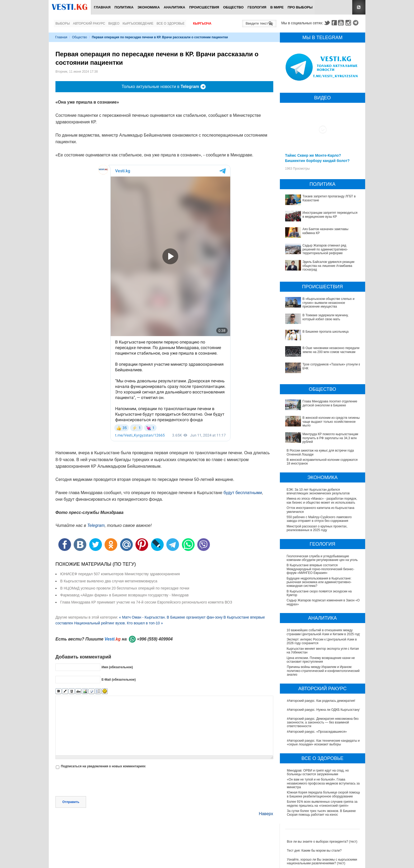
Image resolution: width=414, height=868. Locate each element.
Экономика (149, 7)
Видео (114, 24)
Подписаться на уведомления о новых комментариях (103, 766)
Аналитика (174, 7)
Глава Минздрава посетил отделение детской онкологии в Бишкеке (330, 403)
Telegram (356, 23)
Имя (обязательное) (117, 667)
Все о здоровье (171, 24)
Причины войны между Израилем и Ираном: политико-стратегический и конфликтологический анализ (323, 671)
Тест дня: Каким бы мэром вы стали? (314, 851)
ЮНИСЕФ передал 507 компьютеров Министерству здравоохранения (120, 574)
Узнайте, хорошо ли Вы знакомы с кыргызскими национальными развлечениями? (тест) (322, 861)
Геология (257, 7)
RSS (359, 7)
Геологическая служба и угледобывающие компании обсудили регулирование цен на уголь (323, 558)
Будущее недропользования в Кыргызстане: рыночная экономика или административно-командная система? (319, 582)
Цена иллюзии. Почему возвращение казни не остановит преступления (321, 660)
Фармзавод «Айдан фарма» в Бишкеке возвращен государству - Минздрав (124, 595)
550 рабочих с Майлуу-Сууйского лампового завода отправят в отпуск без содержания (319, 519)
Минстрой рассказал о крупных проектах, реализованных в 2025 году (317, 528)
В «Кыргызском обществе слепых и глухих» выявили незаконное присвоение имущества (329, 303)
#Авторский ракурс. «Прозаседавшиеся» (317, 732)
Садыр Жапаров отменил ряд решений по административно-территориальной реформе (325, 249)
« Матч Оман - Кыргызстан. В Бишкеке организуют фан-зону (171, 617)
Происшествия (204, 7)
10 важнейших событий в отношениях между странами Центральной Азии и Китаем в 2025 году (324, 632)
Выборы (63, 24)
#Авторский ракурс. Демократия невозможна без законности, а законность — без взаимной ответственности (323, 723)
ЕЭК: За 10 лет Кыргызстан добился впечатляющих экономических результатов (318, 491)
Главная (102, 7)
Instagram (349, 23)
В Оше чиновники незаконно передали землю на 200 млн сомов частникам (331, 350)
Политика (124, 7)
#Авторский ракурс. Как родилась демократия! (321, 701)
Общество (233, 7)
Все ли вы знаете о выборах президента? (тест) (322, 842)
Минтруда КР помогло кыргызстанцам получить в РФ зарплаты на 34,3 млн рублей (330, 438)
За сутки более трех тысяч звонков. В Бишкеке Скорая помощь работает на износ (321, 813)
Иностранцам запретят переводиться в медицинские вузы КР (330, 215)
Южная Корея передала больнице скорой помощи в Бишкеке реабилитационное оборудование (324, 794)
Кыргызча (202, 24)
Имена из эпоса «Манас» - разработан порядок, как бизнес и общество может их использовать (322, 500)
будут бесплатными (243, 493)
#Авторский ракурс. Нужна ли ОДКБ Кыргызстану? (324, 710)
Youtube (342, 23)
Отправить (71, 802)
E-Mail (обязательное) (119, 680)
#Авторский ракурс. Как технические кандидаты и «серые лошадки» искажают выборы (323, 742)
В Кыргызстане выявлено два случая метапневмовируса (109, 581)
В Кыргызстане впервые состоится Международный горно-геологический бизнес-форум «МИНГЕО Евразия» (321, 569)
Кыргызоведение (138, 24)
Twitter (327, 23)
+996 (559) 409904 (155, 639)
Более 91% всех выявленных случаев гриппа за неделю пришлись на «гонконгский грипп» (322, 804)
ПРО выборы (300, 7)
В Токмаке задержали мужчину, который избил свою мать (326, 317)
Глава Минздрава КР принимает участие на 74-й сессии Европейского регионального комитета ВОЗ (146, 602)
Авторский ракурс (89, 24)
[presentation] (96, 783)
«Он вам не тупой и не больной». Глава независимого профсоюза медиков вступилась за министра (323, 783)
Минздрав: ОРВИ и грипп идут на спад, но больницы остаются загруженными (318, 772)
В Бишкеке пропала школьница (326, 332)
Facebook (334, 23)
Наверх (266, 814)
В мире (277, 7)
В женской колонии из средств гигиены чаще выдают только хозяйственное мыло (331, 422)
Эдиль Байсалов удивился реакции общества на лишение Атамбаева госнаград (329, 266)
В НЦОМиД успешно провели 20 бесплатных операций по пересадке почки (125, 588)
